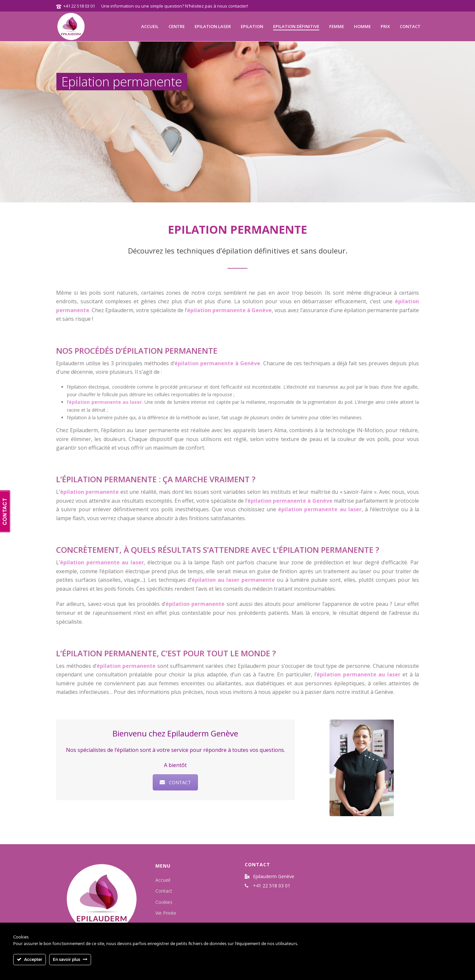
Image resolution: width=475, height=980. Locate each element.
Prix (385, 26)
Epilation (252, 26)
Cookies (164, 902)
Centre (177, 26)
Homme (362, 26)
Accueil (150, 26)
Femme (337, 26)
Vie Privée (166, 913)
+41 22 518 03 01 (79, 6)
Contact (410, 26)
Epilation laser (213, 26)
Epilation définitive (296, 26)
